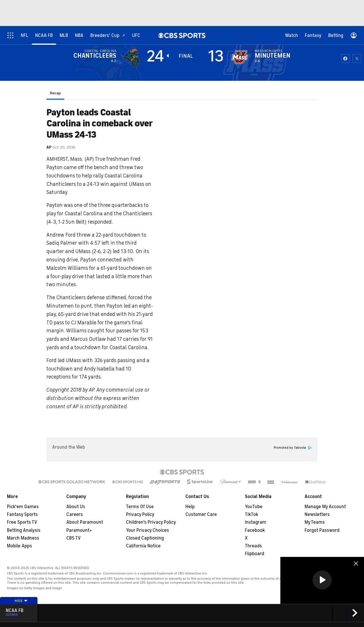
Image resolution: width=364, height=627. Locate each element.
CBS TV (74, 538)
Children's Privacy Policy (151, 522)
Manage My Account (325, 507)
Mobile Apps (19, 546)
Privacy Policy (140, 514)
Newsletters (317, 514)
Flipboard (255, 554)
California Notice (143, 546)
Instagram (256, 522)
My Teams (315, 522)
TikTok (252, 514)
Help (190, 507)
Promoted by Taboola (293, 448)
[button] (322, 580)
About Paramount (85, 522)
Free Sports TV (22, 522)
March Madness (23, 538)
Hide (21, 601)
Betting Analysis (24, 530)
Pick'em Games (23, 507)
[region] (322, 580)
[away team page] (131, 57)
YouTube (254, 507)
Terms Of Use (140, 507)
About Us (76, 507)
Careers (75, 514)
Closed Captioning (145, 538)
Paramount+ (79, 530)
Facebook (255, 530)
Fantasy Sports (22, 514)
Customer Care (201, 514)
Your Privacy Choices (148, 530)
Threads (253, 546)
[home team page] (240, 57)
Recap (55, 93)
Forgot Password (322, 530)
